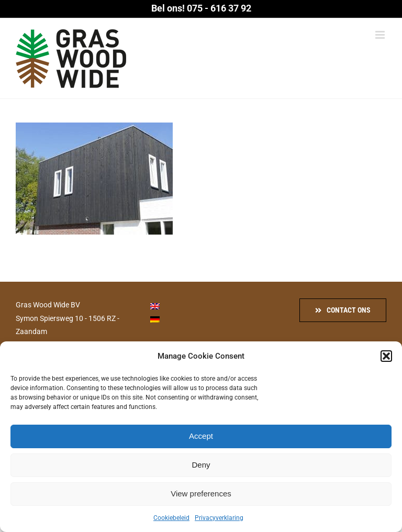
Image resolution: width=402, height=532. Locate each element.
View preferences (201, 494)
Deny (201, 465)
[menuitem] (155, 306)
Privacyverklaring (219, 518)
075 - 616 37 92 (219, 8)
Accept (201, 436)
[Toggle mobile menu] (381, 35)
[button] (386, 356)
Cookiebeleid (171, 518)
